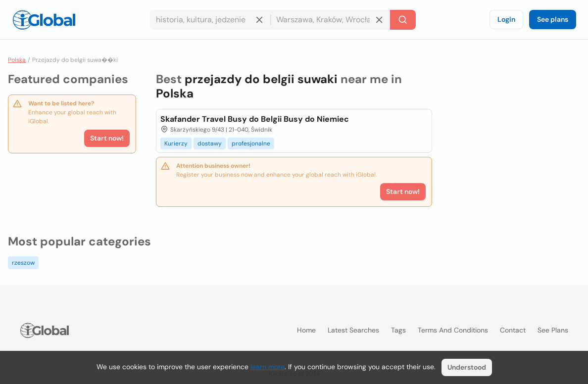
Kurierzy (176, 144)
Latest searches (353, 330)
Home (306, 330)
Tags (398, 330)
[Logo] (44, 20)
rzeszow (23, 263)
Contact (513, 330)
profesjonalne (251, 144)
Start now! (107, 138)
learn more (268, 367)
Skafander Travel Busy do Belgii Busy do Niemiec (255, 119)
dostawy (210, 144)
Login (506, 19)
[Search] (403, 20)
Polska (17, 60)
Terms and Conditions (453, 330)
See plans (553, 19)
